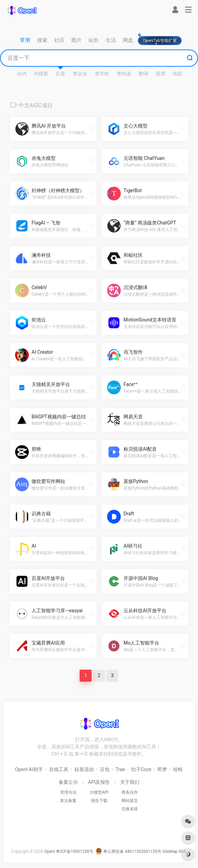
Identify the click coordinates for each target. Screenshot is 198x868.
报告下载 (99, 801)
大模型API (99, 792)
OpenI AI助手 (29, 769)
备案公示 (68, 782)
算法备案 (68, 801)
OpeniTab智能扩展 (160, 41)
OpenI (50, 851)
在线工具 (59, 769)
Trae (120, 769)
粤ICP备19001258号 (75, 851)
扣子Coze (141, 769)
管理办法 (68, 792)
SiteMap (170, 851)
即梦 (162, 769)
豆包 (105, 769)
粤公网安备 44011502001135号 (128, 851)
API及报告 (99, 782)
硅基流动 (84, 769)
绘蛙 (178, 769)
